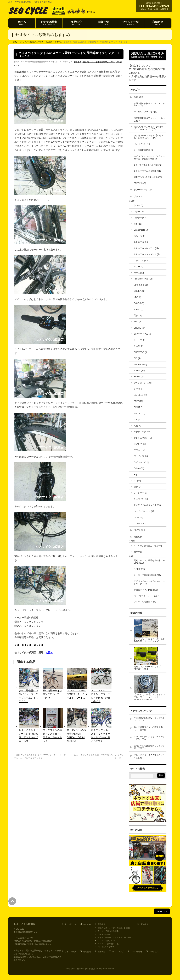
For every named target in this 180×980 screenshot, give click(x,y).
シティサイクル (104, 934)
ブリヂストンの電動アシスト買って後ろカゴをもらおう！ (52, 736)
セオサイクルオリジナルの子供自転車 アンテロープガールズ (28, 736)
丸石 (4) (137, 426)
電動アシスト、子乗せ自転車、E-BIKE (99, 62)
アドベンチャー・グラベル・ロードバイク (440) (149, 583)
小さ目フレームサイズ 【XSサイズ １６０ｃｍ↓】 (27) (149, 137)
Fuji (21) (138, 475)
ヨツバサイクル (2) (143, 334)
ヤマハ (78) (139, 377)
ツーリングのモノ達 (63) (145, 112)
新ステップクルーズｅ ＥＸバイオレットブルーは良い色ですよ (100, 736)
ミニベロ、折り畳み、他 (108, 944)
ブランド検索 (70, 952)
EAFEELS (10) (141, 395)
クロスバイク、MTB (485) (146, 590)
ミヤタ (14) (139, 389)
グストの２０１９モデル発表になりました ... (149, 756)
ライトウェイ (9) (142, 462)
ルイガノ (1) (139, 413)
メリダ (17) (139, 419)
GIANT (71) (139, 407)
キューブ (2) (139, 340)
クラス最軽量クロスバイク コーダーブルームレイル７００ (28, 696)
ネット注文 (154, 952)
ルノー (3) (138, 267)
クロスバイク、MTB (106, 941)
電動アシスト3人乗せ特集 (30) (148, 177)
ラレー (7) (138, 205)
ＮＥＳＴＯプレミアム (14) (146, 248)
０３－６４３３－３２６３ (29, 645)
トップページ (70, 924)
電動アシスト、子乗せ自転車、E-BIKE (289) (149, 562)
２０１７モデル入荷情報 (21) (147, 171)
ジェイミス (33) (141, 456)
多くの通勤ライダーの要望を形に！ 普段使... (148, 728)
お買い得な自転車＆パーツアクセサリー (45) (149, 105)
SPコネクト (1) (141, 285)
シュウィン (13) (141, 499)
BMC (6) (138, 322)
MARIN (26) (139, 371)
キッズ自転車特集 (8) (144, 150)
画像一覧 (102, 952)
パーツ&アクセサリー (107, 947)
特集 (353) (139, 97)
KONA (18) (139, 273)
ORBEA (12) (139, 291)
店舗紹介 (144, 924)
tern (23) (138, 224)
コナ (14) (138, 487)
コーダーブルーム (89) (144, 511)
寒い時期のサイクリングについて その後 (52, 694)
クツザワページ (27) (143, 190)
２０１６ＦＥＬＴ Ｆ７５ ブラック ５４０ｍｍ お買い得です (101, 696)
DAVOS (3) (139, 303)
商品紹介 (138, 537)
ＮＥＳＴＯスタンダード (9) (147, 254)
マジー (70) (139, 212)
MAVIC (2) (139, 309)
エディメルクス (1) (143, 261)
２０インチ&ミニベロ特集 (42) (148, 165)
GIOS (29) (139, 517)
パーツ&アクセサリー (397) (146, 596)
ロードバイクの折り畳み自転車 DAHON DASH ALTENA (76, 736)
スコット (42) (140, 523)
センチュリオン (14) (143, 438)
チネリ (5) (138, 346)
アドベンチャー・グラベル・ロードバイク (116, 937)
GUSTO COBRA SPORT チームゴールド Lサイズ (77, 694)
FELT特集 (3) (140, 183)
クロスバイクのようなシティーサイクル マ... (149, 738)
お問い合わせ (136, 952)
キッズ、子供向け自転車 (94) (147, 575)
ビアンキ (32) (140, 444)
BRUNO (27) (140, 328)
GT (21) (137, 481)
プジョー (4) (139, 450)
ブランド (138, 196)
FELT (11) (138, 401)
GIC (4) (137, 358)
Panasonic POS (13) (143, 279)
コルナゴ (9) (139, 236)
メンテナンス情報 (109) (145, 602)
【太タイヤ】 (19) (142, 144)
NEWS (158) (140, 530)
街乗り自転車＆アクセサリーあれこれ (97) (149, 119)
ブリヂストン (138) (143, 383)
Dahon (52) (139, 468)
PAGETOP (162, 911)
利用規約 (87, 952)
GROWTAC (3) (141, 352)
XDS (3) (137, 297)
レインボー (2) (140, 493)
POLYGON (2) (140, 365)
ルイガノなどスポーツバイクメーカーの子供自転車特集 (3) (149, 158)
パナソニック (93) (142, 432)
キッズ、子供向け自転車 (108, 931)
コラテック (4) (140, 218)
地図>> (49, 652)
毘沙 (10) (138, 315)
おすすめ (78, 62)
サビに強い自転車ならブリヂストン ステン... (149, 719)
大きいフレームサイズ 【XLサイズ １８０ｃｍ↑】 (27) (149, 128)
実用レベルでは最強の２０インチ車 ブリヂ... (149, 747)
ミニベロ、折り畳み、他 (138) (148, 546)
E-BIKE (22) (139, 569)
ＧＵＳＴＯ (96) (141, 242)
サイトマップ (118, 952)
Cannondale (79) (141, 230)
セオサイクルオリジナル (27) (147, 505)
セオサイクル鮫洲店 (86, 969)
